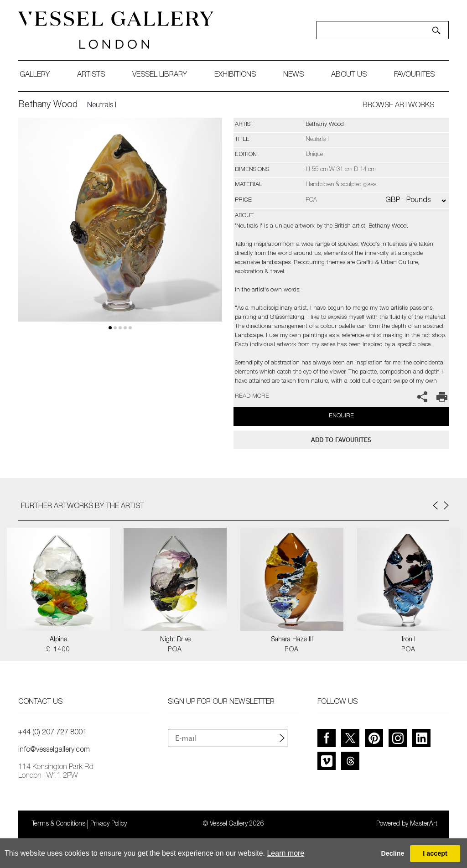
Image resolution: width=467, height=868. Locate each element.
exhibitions (235, 75)
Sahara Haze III (292, 640)
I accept (435, 853)
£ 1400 (58, 650)
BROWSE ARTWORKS (398, 106)
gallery (35, 75)
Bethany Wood (48, 105)
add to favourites (341, 440)
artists (91, 75)
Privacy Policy (109, 824)
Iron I (409, 640)
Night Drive (175, 640)
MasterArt (424, 824)
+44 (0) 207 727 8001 (52, 733)
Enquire (341, 416)
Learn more (285, 853)
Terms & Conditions (59, 824)
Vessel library (160, 75)
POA (175, 650)
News (293, 75)
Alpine (58, 640)
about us (349, 75)
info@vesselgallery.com (54, 750)
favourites (414, 75)
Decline (392, 853)
